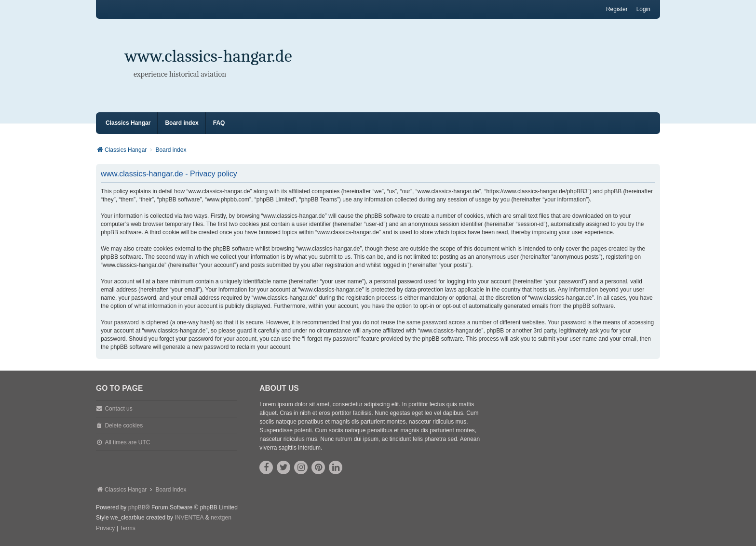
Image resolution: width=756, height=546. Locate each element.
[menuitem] (105, 529)
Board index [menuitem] (182, 123)
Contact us (118, 409)
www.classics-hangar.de (209, 56)
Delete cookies (124, 426)
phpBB (137, 507)
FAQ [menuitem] (219, 123)
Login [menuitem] (643, 9)
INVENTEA (189, 518)
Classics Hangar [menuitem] (128, 123)
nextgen (221, 518)
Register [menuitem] (617, 9)
